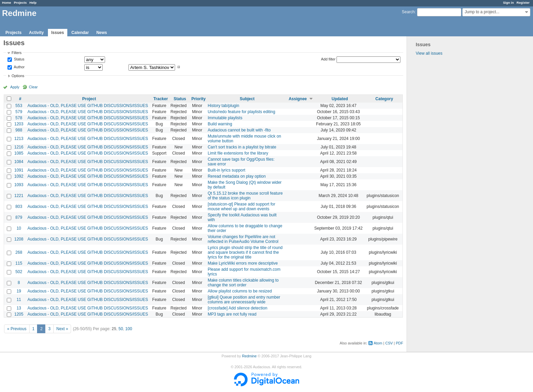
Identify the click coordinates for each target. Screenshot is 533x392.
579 (19, 112)
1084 (19, 162)
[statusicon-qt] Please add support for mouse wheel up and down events (242, 207)
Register (523, 3)
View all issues (429, 53)
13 (19, 308)
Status (19, 59)
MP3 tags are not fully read (232, 314)
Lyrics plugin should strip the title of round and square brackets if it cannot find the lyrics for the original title (245, 252)
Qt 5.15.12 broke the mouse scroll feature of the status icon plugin (245, 196)
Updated (340, 99)
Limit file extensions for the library (238, 153)
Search (408, 12)
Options (18, 76)
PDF (399, 343)
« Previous (17, 329)
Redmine (249, 356)
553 (19, 106)
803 (19, 207)
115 (19, 263)
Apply (15, 87)
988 (19, 130)
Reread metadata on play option (237, 176)
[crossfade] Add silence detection (237, 308)
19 (19, 291)
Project (89, 99)
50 (121, 329)
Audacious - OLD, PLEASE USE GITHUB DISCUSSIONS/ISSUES (88, 106)
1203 (19, 124)
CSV (389, 343)
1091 (19, 170)
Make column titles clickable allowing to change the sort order (243, 283)
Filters (16, 53)
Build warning (220, 124)
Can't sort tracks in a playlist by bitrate (242, 147)
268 (19, 252)
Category (384, 99)
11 (19, 300)
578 (19, 118)
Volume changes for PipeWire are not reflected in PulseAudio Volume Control (243, 239)
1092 (19, 176)
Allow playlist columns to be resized (240, 291)
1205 (19, 314)
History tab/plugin (223, 106)
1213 (19, 139)
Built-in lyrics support (227, 170)
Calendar (80, 33)
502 (19, 272)
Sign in (509, 3)
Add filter (328, 59)
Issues (58, 33)
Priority (199, 99)
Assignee (298, 99)
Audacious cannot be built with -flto (239, 130)
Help (33, 3)
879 (19, 217)
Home (7, 3)
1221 (19, 196)
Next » (62, 329)
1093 (19, 185)
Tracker (161, 99)
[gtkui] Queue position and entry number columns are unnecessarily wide (244, 300)
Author (19, 67)
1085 (19, 153)
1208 (19, 239)
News (101, 33)
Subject (247, 99)
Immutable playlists (225, 118)
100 (129, 329)
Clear (33, 87)
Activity (36, 33)
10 (19, 228)
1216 (19, 147)
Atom (378, 343)
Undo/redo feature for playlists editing (242, 112)
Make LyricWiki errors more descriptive (243, 263)
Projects (20, 3)
